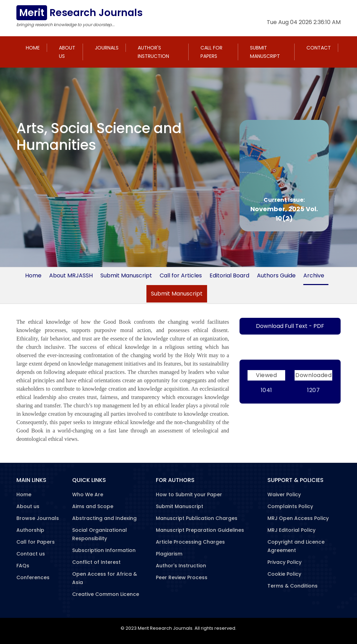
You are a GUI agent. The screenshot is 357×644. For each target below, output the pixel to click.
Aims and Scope (93, 506)
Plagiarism (169, 554)
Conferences (33, 577)
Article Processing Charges (190, 542)
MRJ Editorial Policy (291, 530)
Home (33, 48)
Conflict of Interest (96, 562)
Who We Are (88, 495)
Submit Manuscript (265, 52)
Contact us (31, 554)
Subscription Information (104, 550)
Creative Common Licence (106, 594)
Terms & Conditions (293, 586)
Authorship (30, 530)
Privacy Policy (284, 562)
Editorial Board (229, 275)
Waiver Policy (284, 495)
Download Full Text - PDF (290, 326)
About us (67, 52)
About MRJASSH (71, 275)
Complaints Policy (290, 506)
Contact (319, 48)
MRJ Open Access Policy (298, 518)
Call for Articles (181, 275)
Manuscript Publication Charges (197, 518)
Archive (314, 275)
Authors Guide (276, 275)
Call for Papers (211, 52)
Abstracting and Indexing (104, 518)
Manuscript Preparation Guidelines (200, 530)
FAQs (23, 566)
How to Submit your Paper (189, 495)
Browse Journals (38, 518)
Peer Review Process (182, 577)
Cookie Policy (284, 574)
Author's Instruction (153, 52)
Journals (107, 48)
